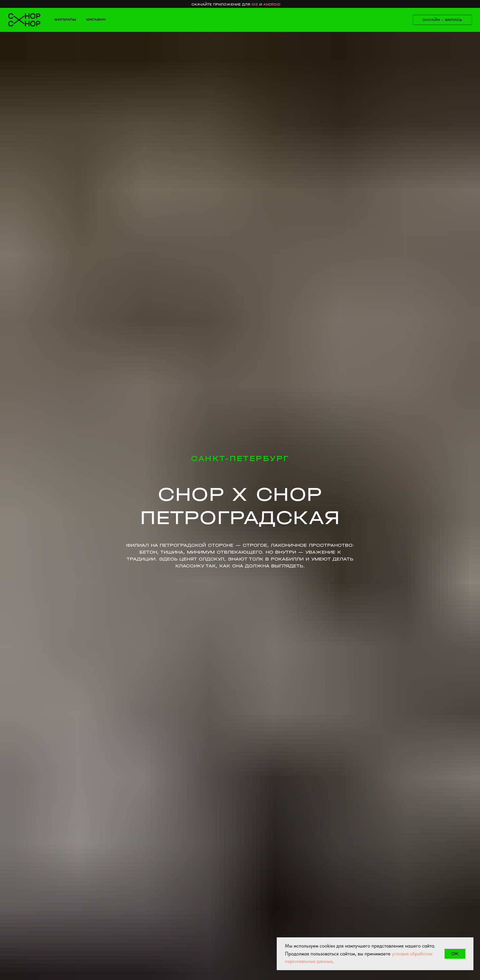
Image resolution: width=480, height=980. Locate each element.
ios (255, 4)
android (272, 4)
